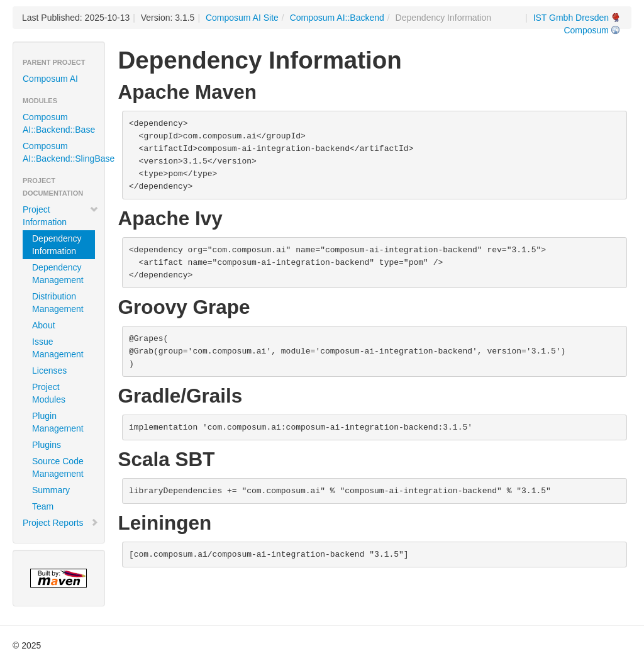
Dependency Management (58, 274)
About (44, 325)
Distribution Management (58, 303)
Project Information (61, 216)
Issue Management (58, 348)
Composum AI (50, 79)
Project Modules (49, 393)
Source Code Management (58, 467)
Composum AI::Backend (337, 18)
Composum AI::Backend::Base (59, 123)
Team (43, 506)
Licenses (49, 371)
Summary (51, 490)
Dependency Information (57, 245)
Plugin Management (58, 422)
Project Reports (61, 523)
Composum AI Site (242, 18)
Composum (586, 30)
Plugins (47, 445)
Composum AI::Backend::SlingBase (64, 152)
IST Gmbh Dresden (571, 18)
